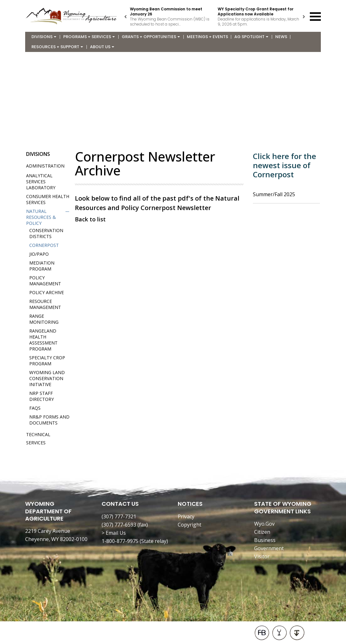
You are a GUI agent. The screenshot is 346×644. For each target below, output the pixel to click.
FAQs (35, 408)
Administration (45, 166)
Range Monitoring (44, 319)
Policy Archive (47, 292)
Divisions (44, 37)
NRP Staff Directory (42, 396)
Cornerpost (44, 245)
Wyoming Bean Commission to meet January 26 (166, 11)
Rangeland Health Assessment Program (43, 340)
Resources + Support (57, 47)
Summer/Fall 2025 (274, 194)
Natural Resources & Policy (41, 217)
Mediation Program (42, 266)
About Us (102, 47)
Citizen (262, 532)
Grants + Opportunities (151, 37)
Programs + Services (89, 37)
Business (265, 540)
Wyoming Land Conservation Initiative (47, 378)
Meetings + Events (207, 37)
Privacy (186, 516)
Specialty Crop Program (47, 361)
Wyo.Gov (264, 524)
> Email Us (114, 533)
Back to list (90, 219)
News (281, 37)
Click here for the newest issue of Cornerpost (285, 165)
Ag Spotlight (251, 37)
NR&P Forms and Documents (49, 420)
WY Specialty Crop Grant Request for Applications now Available (256, 11)
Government (269, 548)
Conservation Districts (46, 233)
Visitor (262, 556)
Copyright (190, 525)
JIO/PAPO (39, 254)
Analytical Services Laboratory (41, 182)
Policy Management (45, 281)
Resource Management (45, 304)
